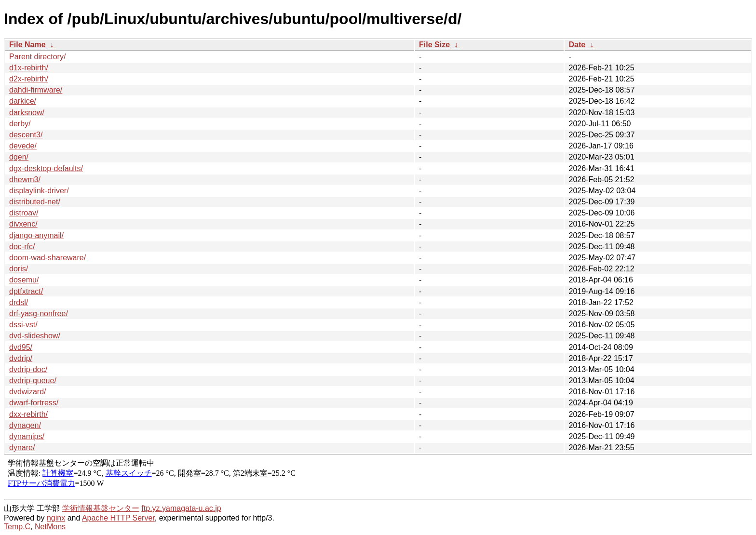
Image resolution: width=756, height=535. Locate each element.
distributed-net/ (35, 202)
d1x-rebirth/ (29, 68)
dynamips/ (27, 436)
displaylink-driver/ (39, 191)
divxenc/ (23, 224)
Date (577, 45)
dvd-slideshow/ (35, 336)
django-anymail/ (36, 235)
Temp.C (17, 527)
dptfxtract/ (26, 291)
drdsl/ (19, 302)
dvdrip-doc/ (28, 369)
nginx (56, 518)
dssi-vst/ (23, 325)
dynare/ (22, 448)
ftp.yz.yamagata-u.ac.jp (181, 508)
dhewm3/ (25, 180)
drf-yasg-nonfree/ (39, 314)
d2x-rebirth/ (29, 79)
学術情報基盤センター (101, 508)
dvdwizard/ (27, 392)
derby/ (20, 124)
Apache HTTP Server (118, 518)
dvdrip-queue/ (33, 381)
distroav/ (24, 213)
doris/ (19, 269)
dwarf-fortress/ (34, 403)
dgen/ (19, 157)
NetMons (50, 527)
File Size (434, 45)
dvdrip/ (21, 358)
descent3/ (26, 135)
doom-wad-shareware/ (47, 258)
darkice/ (23, 101)
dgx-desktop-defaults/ (46, 168)
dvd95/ (21, 347)
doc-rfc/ (22, 247)
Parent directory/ (37, 57)
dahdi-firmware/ (36, 90)
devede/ (23, 146)
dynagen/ (25, 425)
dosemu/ (24, 280)
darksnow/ (27, 113)
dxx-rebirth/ (28, 414)
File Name (27, 45)
